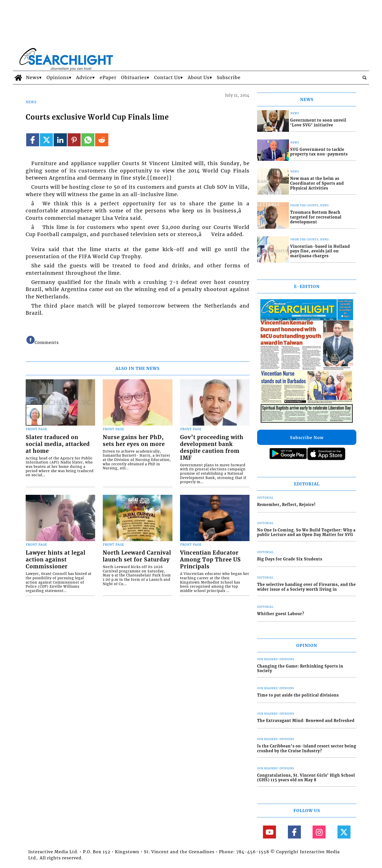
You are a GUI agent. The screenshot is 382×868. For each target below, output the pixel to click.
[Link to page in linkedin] (60, 140)
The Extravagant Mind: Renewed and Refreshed (306, 721)
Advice (84, 78)
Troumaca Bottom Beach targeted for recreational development (316, 217)
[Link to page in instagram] (319, 832)
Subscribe (229, 78)
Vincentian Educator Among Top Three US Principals (210, 560)
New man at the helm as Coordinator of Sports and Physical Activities (317, 183)
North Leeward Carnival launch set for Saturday (137, 556)
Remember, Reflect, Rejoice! (286, 505)
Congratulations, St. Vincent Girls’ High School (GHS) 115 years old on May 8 (306, 778)
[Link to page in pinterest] (74, 140)
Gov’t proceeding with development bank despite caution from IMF (212, 448)
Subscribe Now (307, 438)
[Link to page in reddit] (102, 140)
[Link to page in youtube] (269, 832)
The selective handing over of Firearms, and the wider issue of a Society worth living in (306, 587)
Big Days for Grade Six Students (290, 559)
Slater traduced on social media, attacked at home (58, 444)
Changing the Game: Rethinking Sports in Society (300, 669)
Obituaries (134, 78)
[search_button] (364, 78)
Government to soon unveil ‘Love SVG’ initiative (318, 123)
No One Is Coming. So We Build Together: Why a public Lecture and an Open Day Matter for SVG (306, 533)
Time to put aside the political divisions (298, 695)
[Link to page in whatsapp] (88, 140)
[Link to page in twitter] (46, 140)
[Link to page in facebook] (33, 140)
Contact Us (167, 78)
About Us (199, 78)
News (33, 78)
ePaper (108, 78)
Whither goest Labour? (281, 614)
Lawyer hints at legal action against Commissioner (56, 560)
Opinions (58, 78)
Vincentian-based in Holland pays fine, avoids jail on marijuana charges (320, 251)
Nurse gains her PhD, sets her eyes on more (134, 441)
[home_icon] (18, 78)
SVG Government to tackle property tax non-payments (319, 152)
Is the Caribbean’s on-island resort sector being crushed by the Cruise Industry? (307, 749)
